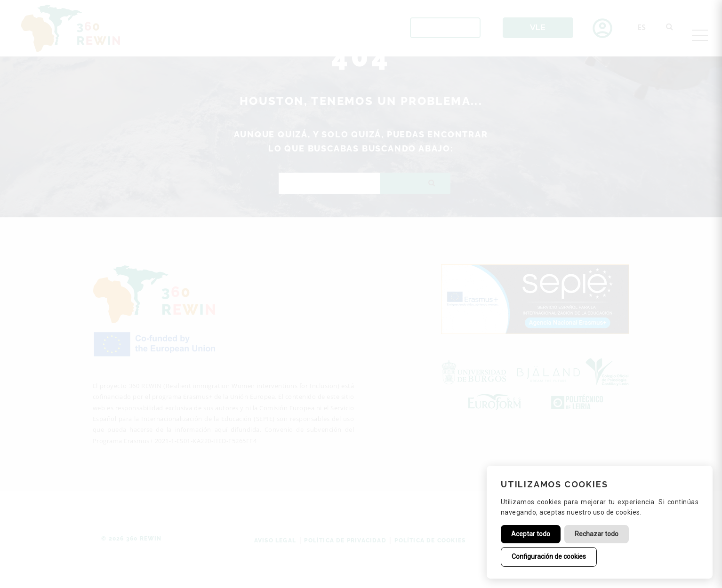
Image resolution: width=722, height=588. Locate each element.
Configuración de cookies (549, 556)
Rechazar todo (597, 534)
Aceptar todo (531, 534)
